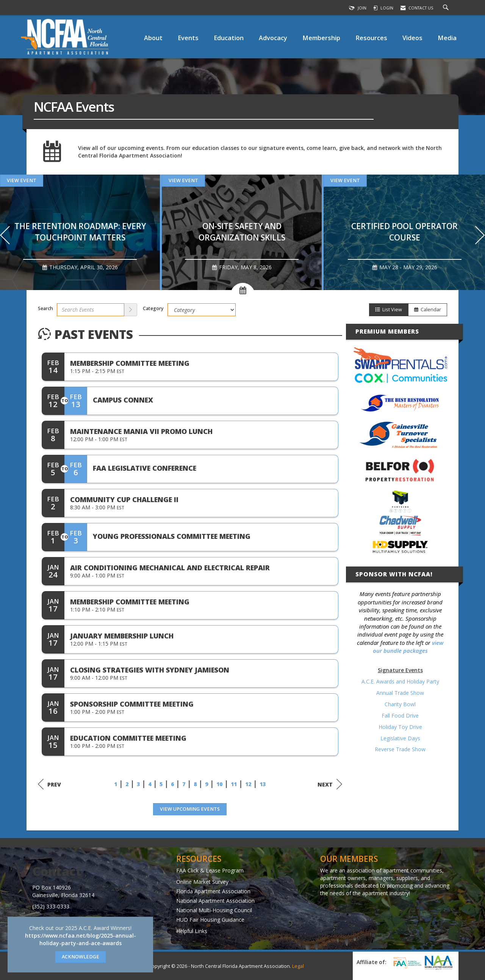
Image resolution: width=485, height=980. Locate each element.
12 (248, 784)
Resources (371, 38)
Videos (412, 38)
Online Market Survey (202, 882)
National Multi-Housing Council (214, 910)
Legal (298, 966)
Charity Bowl (400, 704)
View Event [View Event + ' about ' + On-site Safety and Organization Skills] (183, 180)
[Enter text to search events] (91, 310)
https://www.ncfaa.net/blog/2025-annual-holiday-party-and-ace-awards (81, 939)
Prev (49, 784)
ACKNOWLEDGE (81, 957)
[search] (131, 310)
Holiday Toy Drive (400, 727)
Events (188, 38)
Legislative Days (400, 738)
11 (234, 784)
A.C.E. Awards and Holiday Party (400, 681)
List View (389, 310)
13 (263, 784)
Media (447, 38)
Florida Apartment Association (213, 891)
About (153, 38)
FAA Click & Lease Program (210, 870)
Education (229, 38)
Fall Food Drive (400, 715)
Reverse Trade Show (400, 749)
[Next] (480, 236)
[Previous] (5, 236)
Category (153, 308)
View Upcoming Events (190, 809)
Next (330, 784)
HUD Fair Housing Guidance (210, 920)
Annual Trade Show (400, 693)
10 (219, 784)
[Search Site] (447, 8)
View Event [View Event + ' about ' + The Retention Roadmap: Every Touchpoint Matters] (22, 180)
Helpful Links (192, 931)
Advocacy (273, 38)
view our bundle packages (408, 647)
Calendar (428, 310)
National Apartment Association (215, 901)
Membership (321, 38)
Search (45, 308)
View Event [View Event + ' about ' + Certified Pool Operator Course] (345, 180)
